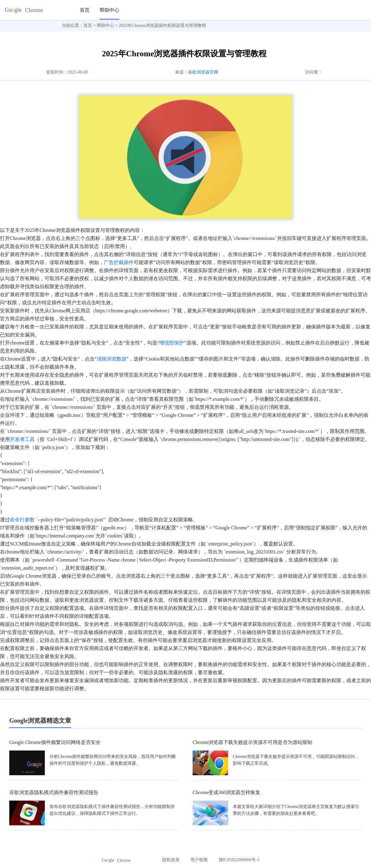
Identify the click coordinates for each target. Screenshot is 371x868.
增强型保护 (172, 343)
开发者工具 (22, 439)
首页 (85, 10)
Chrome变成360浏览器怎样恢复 (227, 792)
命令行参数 (22, 520)
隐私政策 (171, 860)
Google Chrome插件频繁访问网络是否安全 (55, 742)
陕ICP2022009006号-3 (239, 860)
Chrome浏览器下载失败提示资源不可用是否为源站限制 (253, 742)
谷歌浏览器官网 (203, 72)
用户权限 (199, 860)
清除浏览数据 (112, 359)
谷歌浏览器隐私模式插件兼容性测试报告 (54, 792)
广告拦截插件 (119, 262)
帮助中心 (109, 10)
